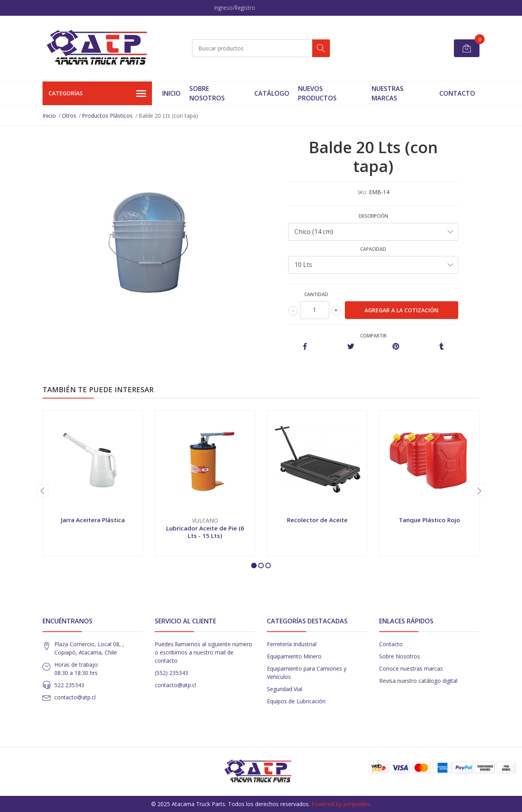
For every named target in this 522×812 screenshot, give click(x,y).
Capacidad (373, 249)
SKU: (362, 192)
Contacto (457, 93)
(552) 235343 (171, 673)
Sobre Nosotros (207, 93)
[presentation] (43, 490)
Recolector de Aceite (317, 520)
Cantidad (316, 294)
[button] (254, 565)
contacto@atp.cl (75, 697)
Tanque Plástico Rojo (429, 520)
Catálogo (272, 93)
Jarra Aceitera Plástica (93, 520)
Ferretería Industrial (292, 644)
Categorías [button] (97, 94)
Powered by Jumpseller (341, 804)
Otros (69, 116)
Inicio (171, 93)
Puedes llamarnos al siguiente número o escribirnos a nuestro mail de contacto (204, 652)
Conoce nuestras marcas (411, 668)
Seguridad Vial (285, 689)
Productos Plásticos (107, 116)
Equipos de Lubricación (296, 701)
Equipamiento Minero (294, 656)
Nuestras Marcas (388, 93)
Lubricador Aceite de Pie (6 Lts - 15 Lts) (205, 532)
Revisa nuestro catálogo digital (418, 681)
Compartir (373, 336)
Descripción (373, 216)
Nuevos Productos (317, 93)
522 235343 (69, 685)
